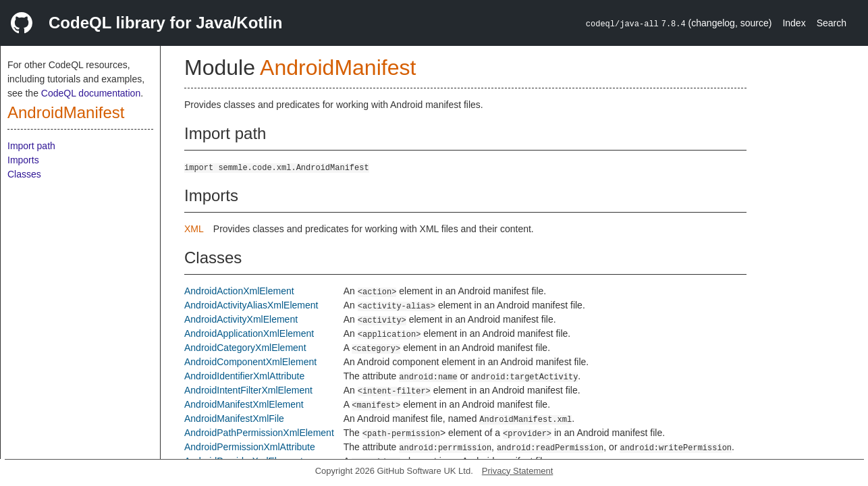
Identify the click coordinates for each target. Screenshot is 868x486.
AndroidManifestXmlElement (244, 404)
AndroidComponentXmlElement (250, 362)
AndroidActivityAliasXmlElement (251, 305)
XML (194, 229)
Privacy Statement (518, 471)
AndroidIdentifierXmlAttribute (244, 376)
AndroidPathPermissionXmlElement (259, 433)
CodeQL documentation (91, 93)
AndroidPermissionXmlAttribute (250, 447)
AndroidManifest (66, 112)
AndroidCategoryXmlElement (245, 348)
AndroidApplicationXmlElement (249, 333)
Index (794, 23)
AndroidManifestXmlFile (234, 418)
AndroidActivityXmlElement (241, 319)
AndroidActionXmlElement (239, 291)
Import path (31, 146)
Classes (24, 174)
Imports (23, 160)
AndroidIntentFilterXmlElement (248, 390)
